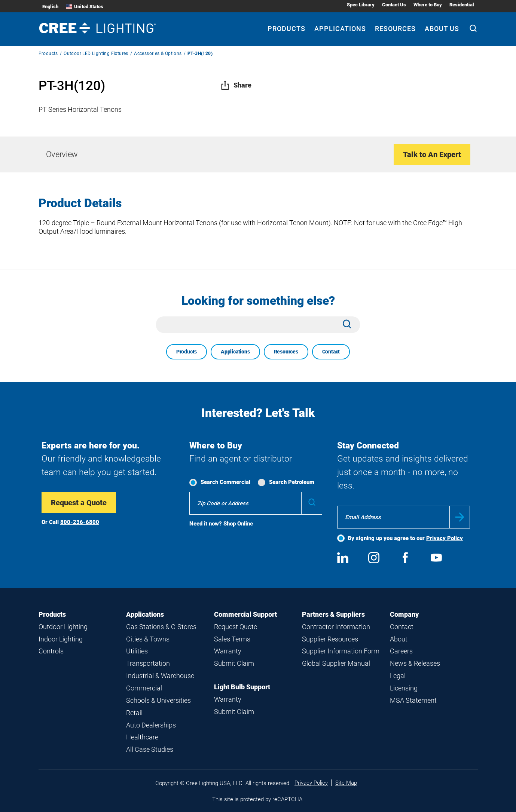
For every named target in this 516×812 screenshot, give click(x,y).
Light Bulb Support (242, 687)
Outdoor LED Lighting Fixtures (96, 53)
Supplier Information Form (341, 651)
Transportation (148, 663)
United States (85, 7)
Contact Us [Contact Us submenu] (394, 5)
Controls (51, 651)
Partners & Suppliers (333, 614)
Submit (460, 517)
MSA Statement (413, 700)
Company (404, 614)
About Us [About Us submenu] (442, 29)
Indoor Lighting (61, 639)
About (399, 639)
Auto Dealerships (151, 725)
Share (236, 85)
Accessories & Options (158, 53)
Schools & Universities (158, 700)
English (50, 7)
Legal (398, 676)
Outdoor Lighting (63, 627)
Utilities (137, 651)
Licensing (404, 688)
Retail (134, 713)
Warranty (228, 651)
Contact (331, 352)
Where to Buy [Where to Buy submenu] (428, 5)
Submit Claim (234, 663)
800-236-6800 (80, 522)
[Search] (473, 29)
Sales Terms (232, 639)
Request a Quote (79, 503)
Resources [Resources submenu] (395, 29)
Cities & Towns (148, 639)
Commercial (144, 688)
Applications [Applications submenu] (340, 29)
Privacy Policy (445, 538)
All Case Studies (150, 749)
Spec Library (361, 5)
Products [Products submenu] (286, 29)
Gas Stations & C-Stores (161, 627)
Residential (462, 5)
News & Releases (415, 663)
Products (48, 53)
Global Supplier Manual (336, 663)
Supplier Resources (330, 639)
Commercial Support (245, 614)
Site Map (346, 783)
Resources (286, 352)
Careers (401, 651)
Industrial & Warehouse (160, 676)
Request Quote (236, 627)
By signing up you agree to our (405, 538)
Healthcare (142, 737)
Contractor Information (336, 627)
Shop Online (238, 524)
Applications (235, 352)
